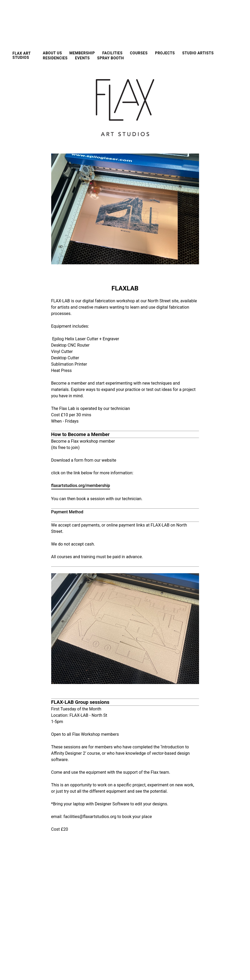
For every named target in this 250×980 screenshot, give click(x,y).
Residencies (55, 58)
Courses (139, 53)
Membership (82, 53)
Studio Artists (198, 53)
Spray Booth (110, 58)
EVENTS (82, 58)
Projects (165, 53)
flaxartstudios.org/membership (81, 486)
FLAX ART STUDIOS (22, 55)
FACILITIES (113, 53)
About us (52, 53)
